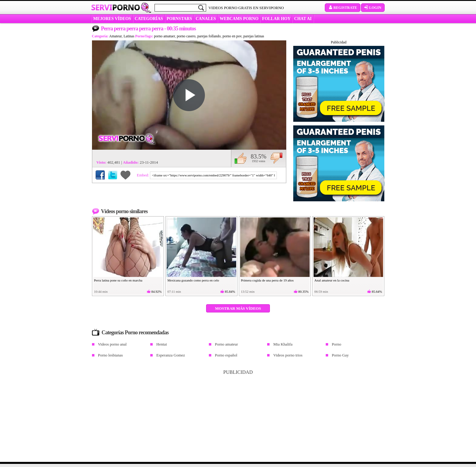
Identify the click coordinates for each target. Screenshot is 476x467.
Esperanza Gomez (171, 355)
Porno (337, 344)
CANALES (206, 19)
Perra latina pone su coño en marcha (118, 280)
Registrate (343, 8)
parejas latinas (254, 36)
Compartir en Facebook (100, 175)
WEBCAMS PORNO (239, 19)
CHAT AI (303, 19)
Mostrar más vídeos (238, 308)
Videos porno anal (112, 344)
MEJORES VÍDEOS (112, 19)
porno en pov (232, 36)
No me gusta (276, 158)
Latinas (129, 36)
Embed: (144, 175)
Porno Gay (340, 355)
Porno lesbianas (110, 355)
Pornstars (179, 19)
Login (373, 8)
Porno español (226, 355)
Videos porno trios (288, 355)
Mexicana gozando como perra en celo (193, 280)
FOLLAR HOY (276, 19)
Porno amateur (226, 344)
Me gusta (241, 158)
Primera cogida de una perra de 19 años (267, 280)
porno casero (186, 36)
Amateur (116, 36)
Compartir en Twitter (113, 175)
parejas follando (209, 36)
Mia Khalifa (283, 344)
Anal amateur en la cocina (332, 280)
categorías (149, 19)
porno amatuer (164, 36)
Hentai (162, 344)
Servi (116, 7)
